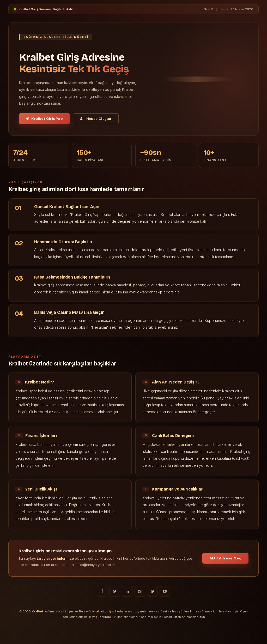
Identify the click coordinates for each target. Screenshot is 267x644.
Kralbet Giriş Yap (44, 119)
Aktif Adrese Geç (225, 558)
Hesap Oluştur (96, 119)
